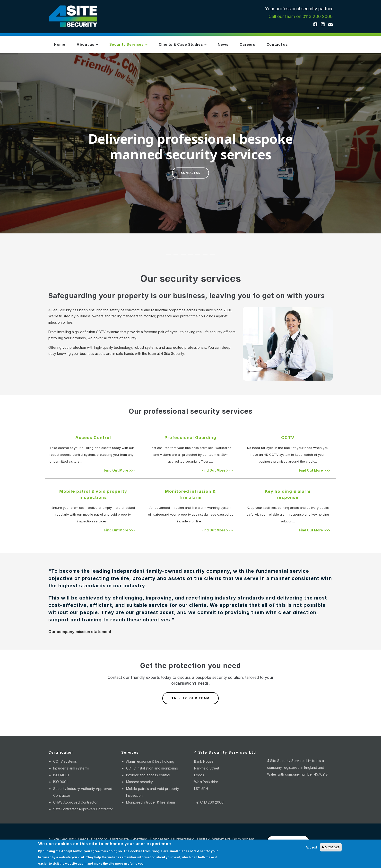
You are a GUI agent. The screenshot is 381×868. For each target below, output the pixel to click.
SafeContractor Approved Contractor (83, 814)
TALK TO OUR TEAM (190, 703)
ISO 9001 (60, 786)
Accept (311, 847)
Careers (281, 47)
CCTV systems (65, 766)
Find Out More (120, 475)
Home (62, 47)
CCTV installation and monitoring (152, 773)
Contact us (316, 47)
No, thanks (331, 847)
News (251, 47)
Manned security (139, 786)
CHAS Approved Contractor (75, 807)
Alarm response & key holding (150, 766)
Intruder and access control (148, 780)
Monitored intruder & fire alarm (151, 807)
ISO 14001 (61, 780)
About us (95, 47)
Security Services (142, 47)
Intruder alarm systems (71, 773)
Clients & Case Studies (204, 47)
